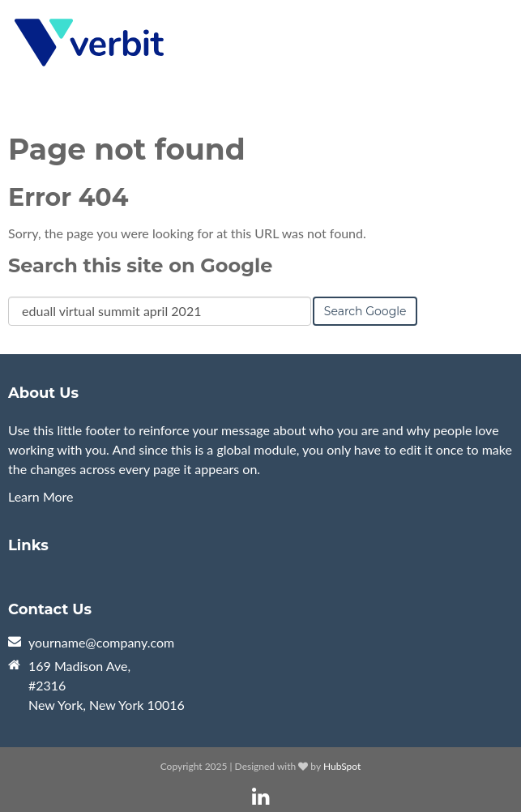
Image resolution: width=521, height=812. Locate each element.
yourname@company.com (101, 642)
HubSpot (342, 766)
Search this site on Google (140, 265)
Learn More (41, 496)
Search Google (365, 311)
